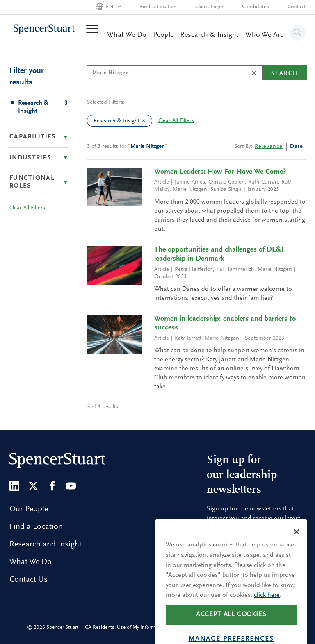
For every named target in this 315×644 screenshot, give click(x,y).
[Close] (297, 545)
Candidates (256, 7)
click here (267, 609)
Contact (297, 7)
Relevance (269, 147)
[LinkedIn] (14, 486)
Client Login (209, 7)
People (163, 35)
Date (297, 147)
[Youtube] (71, 486)
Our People (29, 509)
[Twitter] (33, 486)
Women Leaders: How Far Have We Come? (220, 172)
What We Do (127, 35)
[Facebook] (52, 486)
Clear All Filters (176, 121)
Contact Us (29, 580)
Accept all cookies (231, 628)
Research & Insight (209, 35)
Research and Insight (46, 544)
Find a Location (158, 7)
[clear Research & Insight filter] (146, 121)
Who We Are (264, 35)
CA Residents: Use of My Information (126, 627)
